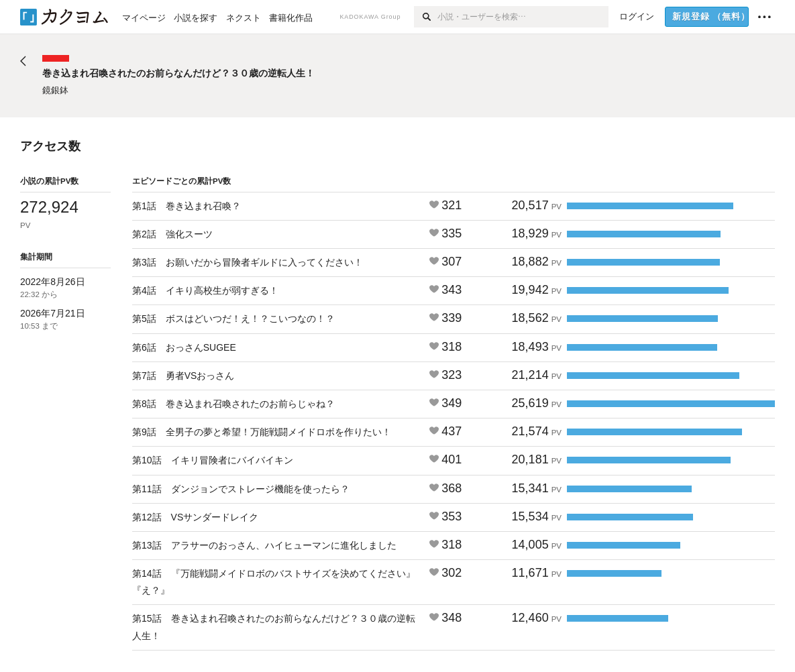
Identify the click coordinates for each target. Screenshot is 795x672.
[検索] (426, 17)
